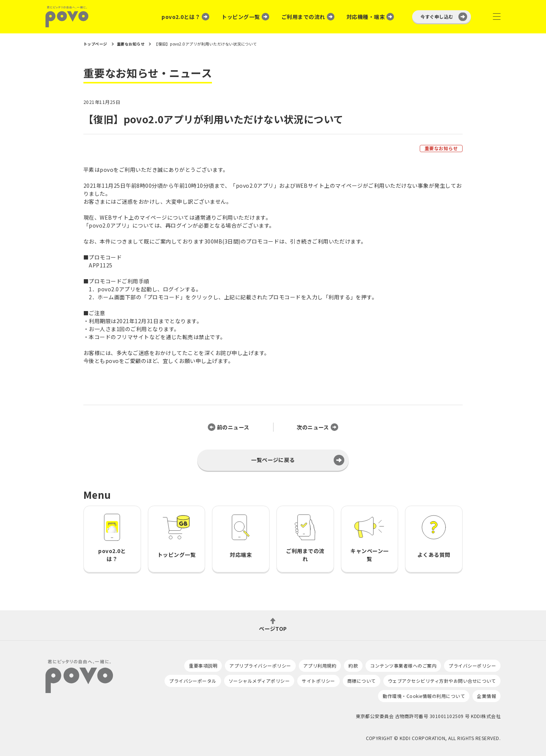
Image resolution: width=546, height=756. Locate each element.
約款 (353, 666)
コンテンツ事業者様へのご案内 (403, 666)
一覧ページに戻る (273, 460)
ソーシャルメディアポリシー (259, 681)
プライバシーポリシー (472, 666)
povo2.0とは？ (181, 17)
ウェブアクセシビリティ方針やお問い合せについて (442, 681)
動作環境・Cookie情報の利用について (424, 696)
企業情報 (486, 696)
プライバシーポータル (193, 681)
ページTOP (273, 628)
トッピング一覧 (241, 17)
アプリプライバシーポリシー (260, 666)
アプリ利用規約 (320, 666)
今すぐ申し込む (437, 17)
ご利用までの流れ (303, 17)
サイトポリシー (318, 681)
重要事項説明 (203, 666)
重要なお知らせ (441, 148)
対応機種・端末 (366, 17)
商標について (362, 681)
